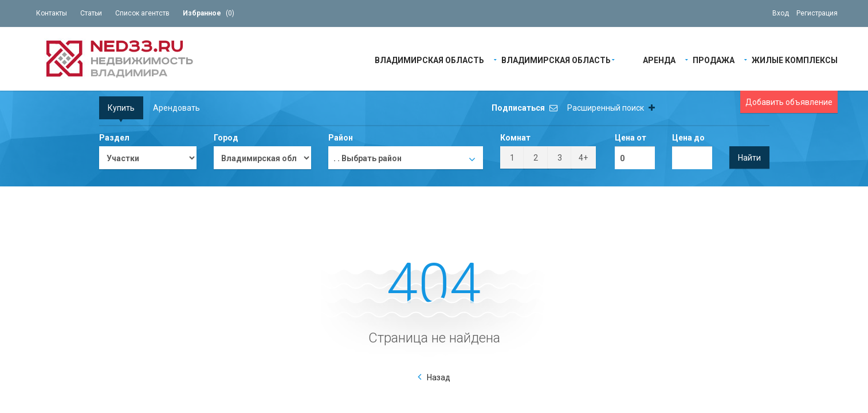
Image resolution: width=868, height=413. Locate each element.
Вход (781, 13)
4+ (583, 158)
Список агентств (142, 13)
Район (341, 138)
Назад (439, 377)
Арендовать (176, 108)
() (209, 13)
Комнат (515, 138)
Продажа (714, 59)
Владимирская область (429, 59)
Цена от (631, 138)
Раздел (114, 138)
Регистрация (817, 13)
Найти (749, 158)
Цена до (688, 138)
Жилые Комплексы (795, 59)
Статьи (91, 13)
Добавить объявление (789, 102)
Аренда (659, 59)
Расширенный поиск (611, 108)
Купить (121, 108)
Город (226, 138)
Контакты (52, 13)
